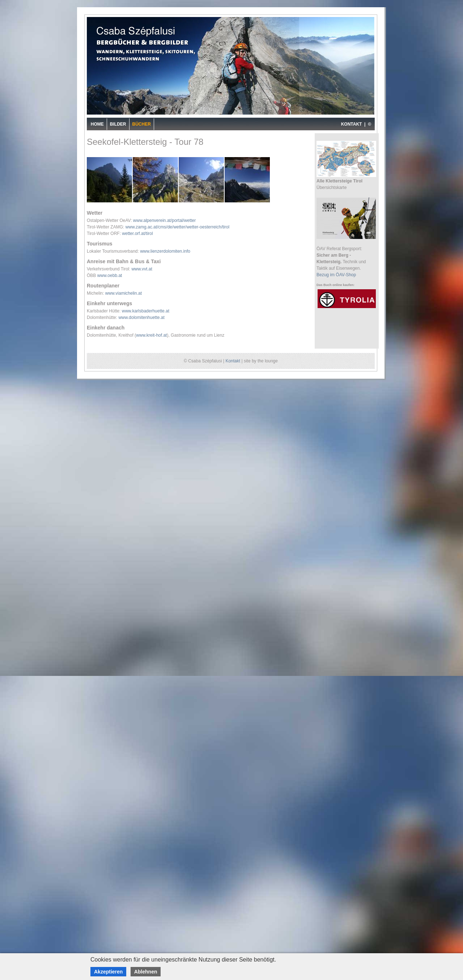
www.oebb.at (110, 276)
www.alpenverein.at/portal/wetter (164, 220)
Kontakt (233, 361)
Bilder (118, 124)
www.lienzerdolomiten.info (165, 251)
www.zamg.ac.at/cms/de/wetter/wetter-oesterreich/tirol (177, 227)
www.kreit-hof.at (151, 335)
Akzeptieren (108, 972)
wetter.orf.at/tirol (137, 234)
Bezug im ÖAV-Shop (336, 275)
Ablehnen (146, 972)
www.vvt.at (142, 269)
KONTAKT (352, 124)
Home (97, 124)
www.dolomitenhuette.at (141, 317)
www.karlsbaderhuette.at (146, 311)
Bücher (142, 124)
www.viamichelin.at (124, 293)
